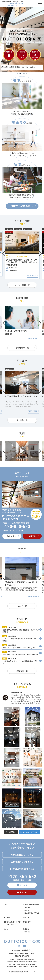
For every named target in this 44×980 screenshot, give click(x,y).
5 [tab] (23, 73)
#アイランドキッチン (12, 399)
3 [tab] (21, 73)
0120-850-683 (16, 527)
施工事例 (7, 917)
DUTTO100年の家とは (31, 905)
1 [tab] (18, 73)
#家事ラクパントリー (12, 406)
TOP (5, 905)
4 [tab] (22, 73)
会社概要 (26, 929)
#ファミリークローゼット (13, 401)
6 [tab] (25, 73)
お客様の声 (27, 922)
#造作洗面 (32, 406)
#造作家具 (24, 406)
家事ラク (27, 910)
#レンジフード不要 (11, 404)
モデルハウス (10, 925)
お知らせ (27, 932)
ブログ (6, 929)
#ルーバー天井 (28, 401)
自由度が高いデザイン (32, 913)
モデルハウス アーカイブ (12, 922)
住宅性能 (27, 907)
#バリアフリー (25, 399)
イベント (26, 917)
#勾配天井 (22, 404)
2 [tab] (19, 73)
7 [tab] (26, 73)
